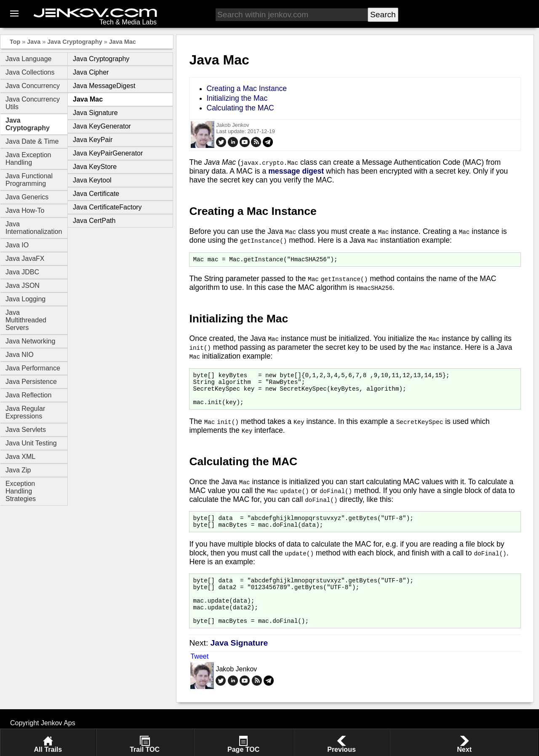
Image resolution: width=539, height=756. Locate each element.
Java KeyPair (93, 140)
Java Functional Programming (29, 180)
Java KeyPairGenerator (108, 153)
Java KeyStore (95, 167)
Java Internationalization (34, 228)
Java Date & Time (32, 141)
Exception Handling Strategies (21, 491)
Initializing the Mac (237, 98)
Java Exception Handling (28, 159)
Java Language (28, 59)
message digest (296, 171)
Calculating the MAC (240, 108)
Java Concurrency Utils (33, 103)
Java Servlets (26, 430)
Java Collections (30, 72)
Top (15, 42)
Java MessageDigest (104, 86)
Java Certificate (96, 194)
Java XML (20, 457)
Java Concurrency (33, 86)
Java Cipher (91, 72)
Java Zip (18, 470)
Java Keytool (92, 180)
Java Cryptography (75, 42)
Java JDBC (22, 272)
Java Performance (33, 368)
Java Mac (123, 42)
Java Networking (30, 341)
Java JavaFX (25, 259)
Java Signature (95, 113)
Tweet (199, 675)
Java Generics (27, 197)
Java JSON (23, 286)
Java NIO (20, 355)
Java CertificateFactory (107, 207)
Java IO (17, 245)
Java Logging (25, 299)
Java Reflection (28, 395)
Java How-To (25, 210)
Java (34, 42)
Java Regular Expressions (25, 412)
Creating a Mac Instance (247, 88)
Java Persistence (31, 382)
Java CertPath (94, 221)
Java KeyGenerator (102, 126)
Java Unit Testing (31, 443)
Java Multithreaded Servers (26, 320)
